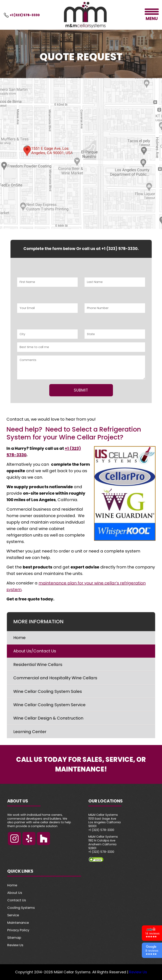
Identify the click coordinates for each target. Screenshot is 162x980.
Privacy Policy (18, 930)
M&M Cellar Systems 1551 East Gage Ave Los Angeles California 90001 (105, 820)
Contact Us (17, 900)
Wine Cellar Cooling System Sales (48, 691)
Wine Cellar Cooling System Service (49, 705)
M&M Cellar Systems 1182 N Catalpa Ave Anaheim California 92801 (103, 842)
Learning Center (30, 732)
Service (13, 915)
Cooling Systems (21, 908)
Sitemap (14, 938)
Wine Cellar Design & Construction (48, 718)
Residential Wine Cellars (38, 665)
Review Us (15, 945)
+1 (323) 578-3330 (25, 15)
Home (19, 638)
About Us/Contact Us (35, 651)
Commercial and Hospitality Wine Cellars (55, 678)
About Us (15, 893)
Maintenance (18, 923)
